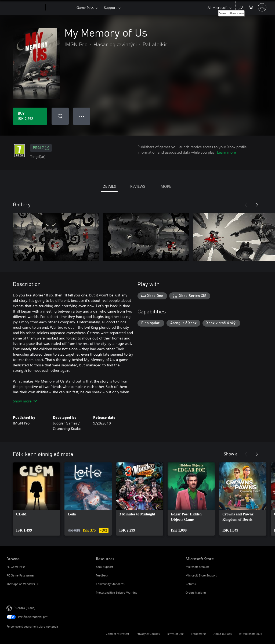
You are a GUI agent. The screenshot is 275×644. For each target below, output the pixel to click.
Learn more (226, 152)
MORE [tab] (166, 186)
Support (110, 7)
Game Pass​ (85, 7)
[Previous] (246, 205)
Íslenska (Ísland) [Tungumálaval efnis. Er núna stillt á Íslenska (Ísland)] (25, 608)
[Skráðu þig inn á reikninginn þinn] (262, 7)
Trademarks (199, 634)
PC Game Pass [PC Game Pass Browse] (16, 567)
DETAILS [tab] (109, 186)
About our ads (223, 634)
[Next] (257, 205)
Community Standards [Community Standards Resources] (110, 584)
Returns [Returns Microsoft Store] (191, 584)
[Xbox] (60, 8)
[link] (37, 499)
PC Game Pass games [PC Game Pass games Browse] (21, 575)
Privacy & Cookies (148, 634)
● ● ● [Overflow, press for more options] (82, 116)
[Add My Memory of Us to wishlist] (60, 116)
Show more (25, 401)
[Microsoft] (25, 8)
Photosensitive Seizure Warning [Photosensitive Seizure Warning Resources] (117, 592)
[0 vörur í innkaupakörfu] (251, 7)
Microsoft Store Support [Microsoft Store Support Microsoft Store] (201, 575)
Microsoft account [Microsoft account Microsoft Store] (197, 567)
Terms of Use (175, 634)
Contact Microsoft (117, 634)
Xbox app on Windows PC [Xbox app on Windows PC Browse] (23, 584)
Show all (232, 454)
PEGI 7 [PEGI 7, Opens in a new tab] (41, 148)
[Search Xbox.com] (240, 7)
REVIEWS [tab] (138, 186)
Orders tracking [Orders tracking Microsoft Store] (196, 592)
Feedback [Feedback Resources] (102, 575)
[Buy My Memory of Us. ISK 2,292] (30, 116)
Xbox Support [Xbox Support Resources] (104, 567)
